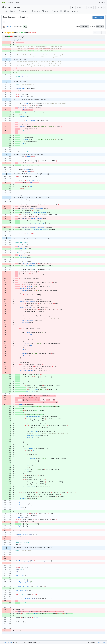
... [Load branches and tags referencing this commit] (4, 22)
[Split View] (99, 33)
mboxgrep (16, 7)
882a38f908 (84, 26)
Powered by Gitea (7, 642)
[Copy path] (23, 37)
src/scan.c (18, 37)
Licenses (99, 642)
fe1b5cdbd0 (100, 26)
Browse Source (98, 17)
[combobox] (95, 33)
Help (17, 2)
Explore (10, 2)
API (104, 642)
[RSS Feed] (73, 7)
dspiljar (8, 7)
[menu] (103, 33)
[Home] (4, 2)
